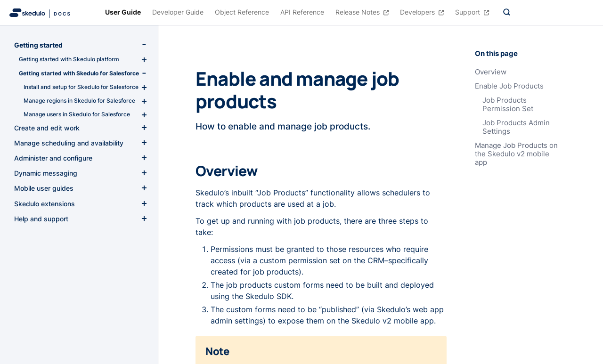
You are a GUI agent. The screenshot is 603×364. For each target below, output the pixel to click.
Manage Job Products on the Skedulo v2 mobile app (516, 154)
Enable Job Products (509, 86)
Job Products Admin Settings (516, 127)
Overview (491, 72)
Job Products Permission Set (508, 105)
